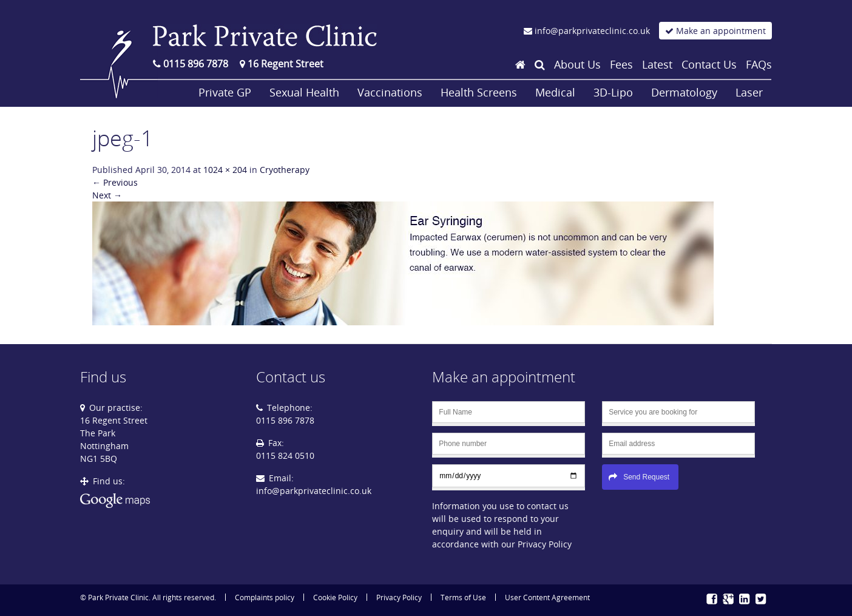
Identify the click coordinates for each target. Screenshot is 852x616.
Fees (621, 64)
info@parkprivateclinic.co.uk (314, 491)
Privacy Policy (399, 597)
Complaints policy (265, 597)
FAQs (759, 64)
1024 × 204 (225, 170)
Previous (115, 182)
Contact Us (709, 64)
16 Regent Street (282, 64)
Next (107, 195)
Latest (657, 64)
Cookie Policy (335, 597)
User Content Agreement (547, 597)
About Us (577, 64)
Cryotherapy (285, 170)
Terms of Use (463, 597)
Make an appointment (715, 31)
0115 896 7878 (191, 64)
